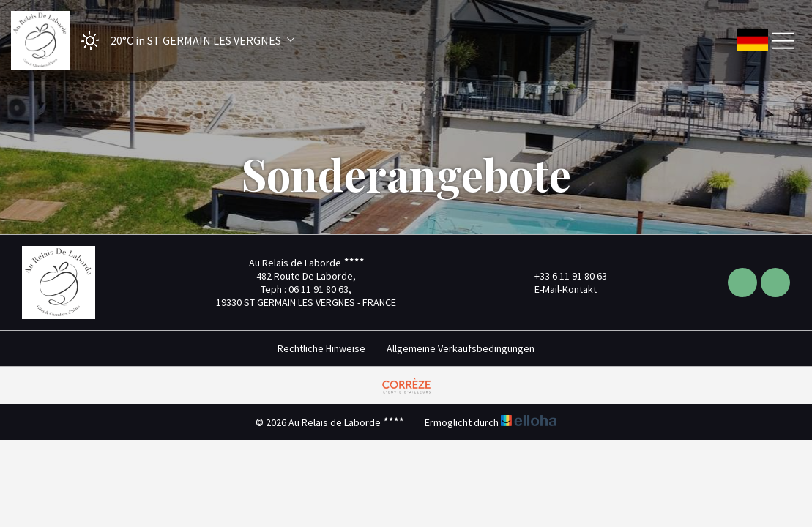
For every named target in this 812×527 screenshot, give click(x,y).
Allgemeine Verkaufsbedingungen (461, 348)
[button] (183, 41)
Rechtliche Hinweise (321, 348)
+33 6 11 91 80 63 (562, 276)
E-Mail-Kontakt (557, 289)
